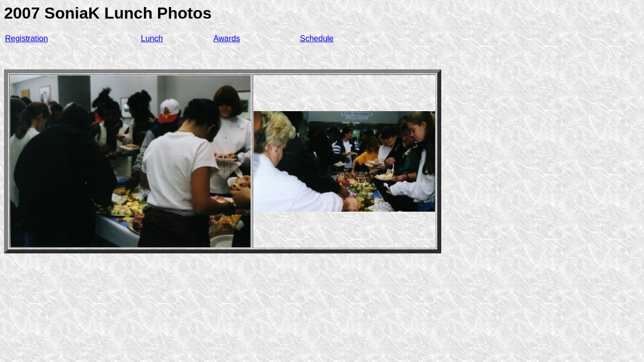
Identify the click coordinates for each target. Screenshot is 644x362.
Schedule (317, 38)
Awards (227, 38)
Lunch (152, 38)
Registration (26, 38)
